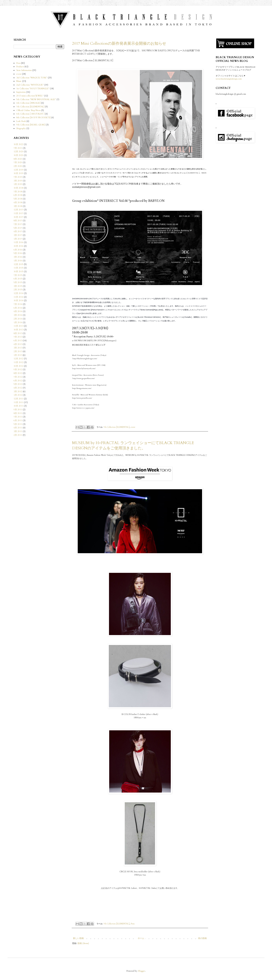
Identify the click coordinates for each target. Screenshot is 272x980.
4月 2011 (18, 428)
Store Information (24, 70)
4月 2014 (18, 311)
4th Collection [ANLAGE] (28, 103)
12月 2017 (18, 210)
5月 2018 (18, 199)
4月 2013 (18, 344)
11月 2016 (18, 242)
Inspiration (21, 92)
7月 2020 (18, 162)
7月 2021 (18, 148)
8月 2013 (18, 333)
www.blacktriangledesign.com (229, 79)
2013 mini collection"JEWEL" (30, 96)
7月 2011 (18, 417)
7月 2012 (18, 377)
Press (133, 924)
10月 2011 (18, 406)
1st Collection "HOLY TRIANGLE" (33, 89)
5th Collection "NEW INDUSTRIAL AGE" (36, 99)
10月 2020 (18, 155)
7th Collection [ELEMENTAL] (117, 427)
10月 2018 (18, 188)
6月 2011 (18, 420)
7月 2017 (18, 224)
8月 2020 (18, 159)
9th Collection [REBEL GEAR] (31, 125)
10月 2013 (18, 330)
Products (20, 67)
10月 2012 (18, 366)
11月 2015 (18, 268)
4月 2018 (18, 203)
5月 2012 (18, 384)
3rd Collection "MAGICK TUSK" (32, 78)
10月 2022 (18, 144)
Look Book (21, 121)
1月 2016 (18, 261)
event (133, 427)
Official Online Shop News (28, 110)
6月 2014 (18, 308)
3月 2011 (18, 431)
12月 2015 (18, 264)
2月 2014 (18, 319)
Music (19, 81)
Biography (21, 128)
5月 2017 (18, 228)
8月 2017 (18, 221)
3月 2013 (18, 348)
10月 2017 (18, 217)
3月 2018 (18, 206)
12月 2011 (18, 399)
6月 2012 (18, 381)
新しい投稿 (78, 938)
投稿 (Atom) (83, 943)
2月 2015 (18, 290)
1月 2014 (18, 322)
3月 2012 (18, 392)
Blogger (142, 971)
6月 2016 (18, 250)
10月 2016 (18, 246)
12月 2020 (18, 152)
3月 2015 (18, 286)
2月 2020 (18, 166)
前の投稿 (202, 938)
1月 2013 (18, 355)
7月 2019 (18, 177)
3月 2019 (18, 181)
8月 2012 (18, 373)
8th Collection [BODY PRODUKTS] (33, 118)
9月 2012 (18, 370)
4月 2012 (18, 388)
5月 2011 (18, 424)
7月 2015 (18, 275)
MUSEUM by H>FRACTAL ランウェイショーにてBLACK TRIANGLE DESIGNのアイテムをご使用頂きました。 (133, 445)
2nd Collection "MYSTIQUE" (30, 85)
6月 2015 (18, 279)
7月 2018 (18, 192)
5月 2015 (18, 282)
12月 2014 (18, 293)
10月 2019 (18, 173)
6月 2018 (18, 195)
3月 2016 (18, 257)
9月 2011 (18, 410)
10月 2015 (18, 272)
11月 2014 (18, 297)
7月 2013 (18, 337)
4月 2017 (18, 231)
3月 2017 (18, 235)
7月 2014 (18, 304)
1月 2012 (18, 395)
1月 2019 (18, 184)
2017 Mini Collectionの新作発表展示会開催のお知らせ (119, 43)
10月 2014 (18, 301)
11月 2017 (18, 213)
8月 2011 (18, 413)
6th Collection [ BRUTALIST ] (30, 114)
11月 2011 (18, 402)
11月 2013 (18, 326)
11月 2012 (18, 362)
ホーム (141, 938)
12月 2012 (18, 359)
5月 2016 (18, 253)
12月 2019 (18, 170)
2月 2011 (18, 435)
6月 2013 (18, 341)
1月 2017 (18, 239)
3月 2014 (18, 315)
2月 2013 (18, 351)
